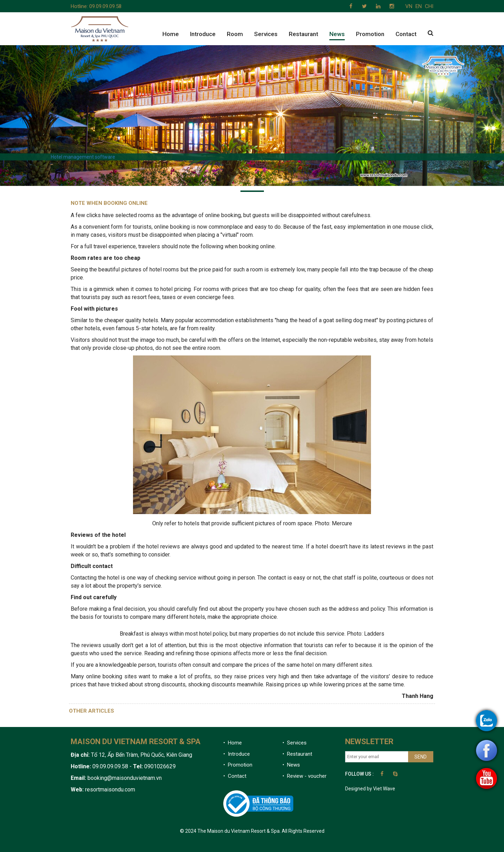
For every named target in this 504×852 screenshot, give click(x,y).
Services (266, 34)
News (337, 34)
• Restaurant (297, 754)
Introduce (203, 34)
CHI (429, 6)
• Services (295, 743)
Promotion (370, 34)
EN (419, 6)
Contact (406, 34)
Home (171, 34)
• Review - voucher (304, 776)
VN (409, 6)
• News (291, 765)
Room (235, 34)
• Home (233, 743)
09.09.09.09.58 (105, 6)
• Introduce (237, 754)
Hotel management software (83, 157)
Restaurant (303, 34)
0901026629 (159, 766)
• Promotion (238, 765)
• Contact (235, 776)
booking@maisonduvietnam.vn (125, 778)
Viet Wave (384, 789)
